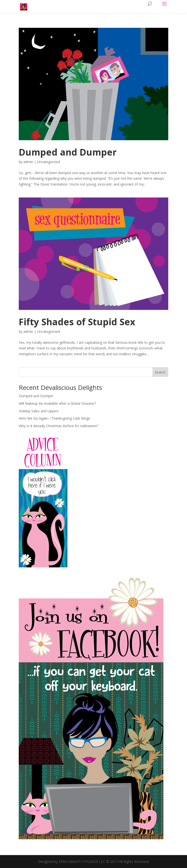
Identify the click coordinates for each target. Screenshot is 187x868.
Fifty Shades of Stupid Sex (77, 322)
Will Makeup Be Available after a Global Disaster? (57, 403)
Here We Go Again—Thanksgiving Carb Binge (54, 418)
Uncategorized (48, 162)
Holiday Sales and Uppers (39, 411)
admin (28, 162)
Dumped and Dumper (68, 152)
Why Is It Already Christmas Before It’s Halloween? (58, 426)
